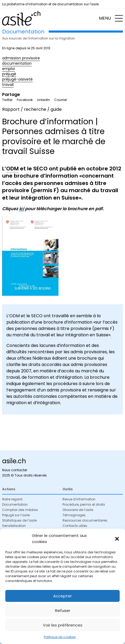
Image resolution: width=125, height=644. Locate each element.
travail (8, 85)
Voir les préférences (63, 625)
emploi (9, 69)
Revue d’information (79, 499)
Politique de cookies (60, 637)
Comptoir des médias (20, 510)
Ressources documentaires (85, 520)
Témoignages (74, 515)
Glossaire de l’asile (78, 510)
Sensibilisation (14, 526)
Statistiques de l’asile (19, 520)
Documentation (15, 504)
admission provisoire (21, 58)
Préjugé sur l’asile (16, 515)
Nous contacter (15, 470)
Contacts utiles (75, 526)
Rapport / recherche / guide (32, 109)
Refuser (63, 610)
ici (22, 209)
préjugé (9, 74)
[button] (117, 539)
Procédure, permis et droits (84, 504)
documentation (17, 63)
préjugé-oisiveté (17, 79)
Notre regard (12, 499)
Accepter (62, 596)
